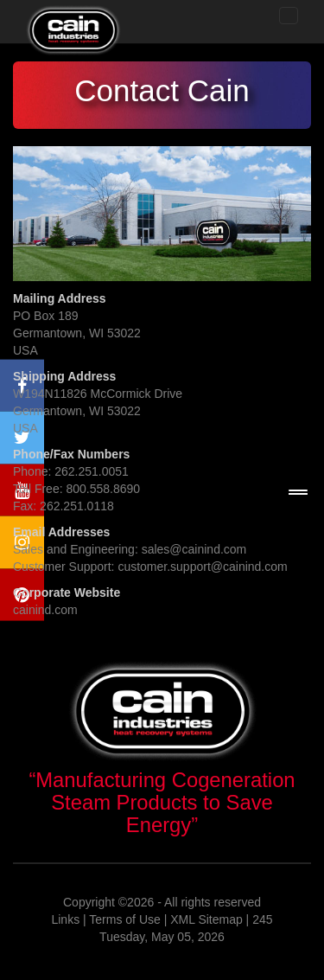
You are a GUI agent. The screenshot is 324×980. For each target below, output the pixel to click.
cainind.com (45, 610)
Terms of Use (124, 919)
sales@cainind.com (194, 549)
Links (65, 919)
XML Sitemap (206, 919)
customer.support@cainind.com (202, 567)
